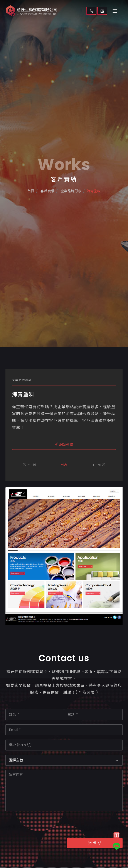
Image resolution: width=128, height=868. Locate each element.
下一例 (99, 465)
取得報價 (102, 11)
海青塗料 (99, 210)
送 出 (95, 843)
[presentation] (39, 824)
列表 (64, 465)
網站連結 (64, 445)
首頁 (25, 210)
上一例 (29, 465)
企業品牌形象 (72, 210)
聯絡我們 (91, 11)
